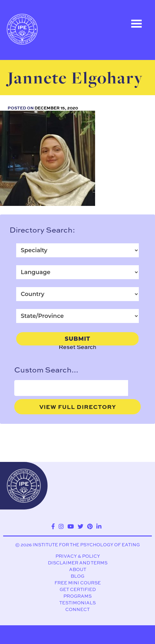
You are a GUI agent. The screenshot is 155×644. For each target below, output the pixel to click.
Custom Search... (46, 370)
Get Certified (78, 590)
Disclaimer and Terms (78, 563)
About (78, 570)
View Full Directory (78, 407)
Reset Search (77, 347)
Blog (77, 576)
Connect (77, 610)
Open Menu (136, 24)
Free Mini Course (78, 583)
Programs (77, 596)
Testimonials (77, 603)
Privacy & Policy (78, 556)
